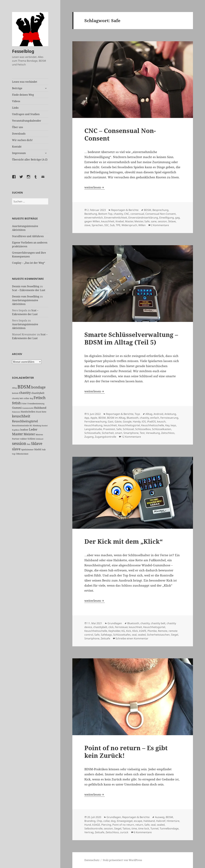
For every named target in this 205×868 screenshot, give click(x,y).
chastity (118, 214)
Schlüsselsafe (92, 433)
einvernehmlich (94, 218)
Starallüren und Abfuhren (28, 236)
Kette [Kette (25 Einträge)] (44, 412)
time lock (144, 828)
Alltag (149, 414)
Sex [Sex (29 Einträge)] (29, 444)
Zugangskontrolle (106, 437)
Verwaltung (153, 433)
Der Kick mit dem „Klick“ (124, 541)
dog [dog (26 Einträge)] (31, 398)
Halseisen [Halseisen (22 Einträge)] (16, 412)
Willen (142, 225)
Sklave (172, 221)
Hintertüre (173, 821)
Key (167, 425)
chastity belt (158, 623)
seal (134, 635)
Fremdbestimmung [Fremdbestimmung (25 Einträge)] (36, 403)
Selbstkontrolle (93, 828)
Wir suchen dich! (22, 140)
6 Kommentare (143, 832)
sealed (142, 635)
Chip (99, 821)
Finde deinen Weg (23, 95)
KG (123, 631)
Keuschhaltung (93, 425)
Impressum (19, 153)
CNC (127, 214)
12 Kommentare (131, 437)
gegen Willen (92, 221)
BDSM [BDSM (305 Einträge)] (24, 387)
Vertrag (89, 832)
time (134, 828)
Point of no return (123, 825)
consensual (137, 214)
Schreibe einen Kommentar (132, 638)
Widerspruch (129, 225)
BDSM (148, 210)
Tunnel (154, 828)
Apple (94, 418)
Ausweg (160, 817)
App (87, 418)
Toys (137, 414)
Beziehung (91, 214)
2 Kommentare (160, 225)
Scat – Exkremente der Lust (29, 290)
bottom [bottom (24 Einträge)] (15, 393)
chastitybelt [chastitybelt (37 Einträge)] (38, 393)
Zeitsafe (105, 638)
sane (154, 221)
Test (142, 433)
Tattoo (126, 828)
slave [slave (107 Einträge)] (16, 449)
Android (158, 414)
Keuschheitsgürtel (129, 425)
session (162, 221)
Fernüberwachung (95, 422)
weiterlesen (95, 187)
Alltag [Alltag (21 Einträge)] (14, 388)
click (111, 627)
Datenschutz (92, 860)
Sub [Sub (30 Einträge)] (44, 449)
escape (138, 821)
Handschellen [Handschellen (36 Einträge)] (28, 412)
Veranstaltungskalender (27, 121)
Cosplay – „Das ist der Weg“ (28, 263)
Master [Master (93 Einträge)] (17, 434)
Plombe (152, 631)
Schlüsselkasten (162, 429)
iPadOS (151, 422)
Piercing (106, 825)
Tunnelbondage (169, 828)
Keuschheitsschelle (153, 425)
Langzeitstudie (93, 429)
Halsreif (161, 821)
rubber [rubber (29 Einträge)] (24, 439)
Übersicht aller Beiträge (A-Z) (30, 160)
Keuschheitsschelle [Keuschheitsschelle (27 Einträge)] (20, 426)
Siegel (175, 635)
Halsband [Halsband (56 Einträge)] (40, 408)
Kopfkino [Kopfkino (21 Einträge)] (16, 430)
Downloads (19, 134)
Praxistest (109, 429)
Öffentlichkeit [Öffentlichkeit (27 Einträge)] (22, 454)
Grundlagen (115, 623)
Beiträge (17, 88)
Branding (90, 821)
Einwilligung (167, 218)
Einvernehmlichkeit (116, 218)
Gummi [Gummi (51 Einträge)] (17, 408)
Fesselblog (23, 51)
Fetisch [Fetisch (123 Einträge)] (40, 398)
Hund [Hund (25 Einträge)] (39, 412)
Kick (129, 631)
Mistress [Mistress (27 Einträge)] (39, 435)
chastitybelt (100, 627)
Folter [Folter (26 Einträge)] (24, 404)
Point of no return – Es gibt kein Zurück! (126, 752)
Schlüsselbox (143, 429)
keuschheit (108, 221)
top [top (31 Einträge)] (14, 454)
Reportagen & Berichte (125, 210)
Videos (16, 101)
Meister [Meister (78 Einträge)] (29, 434)
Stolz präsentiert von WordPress (122, 860)
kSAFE (143, 631)
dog (113, 821)
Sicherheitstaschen (158, 635)
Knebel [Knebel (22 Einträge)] (45, 426)
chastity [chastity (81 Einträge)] (25, 393)
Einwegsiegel (125, 821)
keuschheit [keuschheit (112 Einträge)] (21, 416)
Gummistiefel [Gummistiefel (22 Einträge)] (28, 408)
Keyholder (114, 631)
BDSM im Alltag (116, 418)
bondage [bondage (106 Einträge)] (38, 387)
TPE (118, 225)
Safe (147, 221)
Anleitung (170, 414)
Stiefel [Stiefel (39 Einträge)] (38, 449)
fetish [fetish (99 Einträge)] (16, 403)
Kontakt (17, 147)
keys (173, 425)
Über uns (17, 127)
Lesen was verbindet (25, 82)
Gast (111, 422)
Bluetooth (133, 418)
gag (177, 218)
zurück (124, 832)
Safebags (106, 635)
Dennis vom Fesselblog (26, 286)
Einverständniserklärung (143, 218)
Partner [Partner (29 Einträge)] (16, 439)
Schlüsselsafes (122, 635)
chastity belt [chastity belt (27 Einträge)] (17, 398)
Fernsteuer (121, 627)
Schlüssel (128, 429)
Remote (163, 631)
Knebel (120, 221)
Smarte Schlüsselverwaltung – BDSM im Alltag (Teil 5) (131, 338)
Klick (135, 631)
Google (127, 422)
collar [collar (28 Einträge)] (26, 398)
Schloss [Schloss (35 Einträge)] (31, 439)
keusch (161, 422)
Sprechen (97, 225)
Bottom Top (105, 214)
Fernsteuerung (169, 418)
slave (87, 225)
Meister (139, 221)
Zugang (89, 437)
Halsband (149, 821)
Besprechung (160, 210)
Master (129, 221)
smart (119, 433)
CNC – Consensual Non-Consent (120, 134)
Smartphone (131, 433)
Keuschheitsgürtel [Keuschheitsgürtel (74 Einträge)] (25, 421)
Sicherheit (108, 433)
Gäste (118, 422)
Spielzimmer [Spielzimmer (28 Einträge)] (27, 450)
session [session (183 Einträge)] (19, 443)
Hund (88, 825)
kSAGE (96, 825)
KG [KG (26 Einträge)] (31, 426)
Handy (137, 422)
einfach (155, 418)
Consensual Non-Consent (161, 214)
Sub (112, 225)
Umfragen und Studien (26, 114)
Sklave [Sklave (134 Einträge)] (37, 443)
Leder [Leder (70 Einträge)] (33, 429)
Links (15, 108)
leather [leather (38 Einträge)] (24, 430)
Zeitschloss (168, 433)
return (139, 825)
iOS (144, 422)
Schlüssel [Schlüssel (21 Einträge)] (39, 439)
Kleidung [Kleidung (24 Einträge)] (37, 426)
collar (106, 821)
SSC (107, 225)
